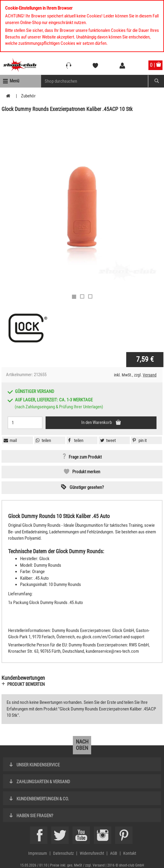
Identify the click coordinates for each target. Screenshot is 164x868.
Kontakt (130, 853)
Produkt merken (86, 472)
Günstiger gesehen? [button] (87, 487)
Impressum (38, 853)
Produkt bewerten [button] (26, 684)
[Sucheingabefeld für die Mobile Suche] (95, 81)
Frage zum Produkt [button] (85, 457)
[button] (139, 440)
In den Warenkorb (97, 422)
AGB (114, 853)
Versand (150, 375)
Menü (14, 81)
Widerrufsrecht (92, 853)
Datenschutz (63, 853)
